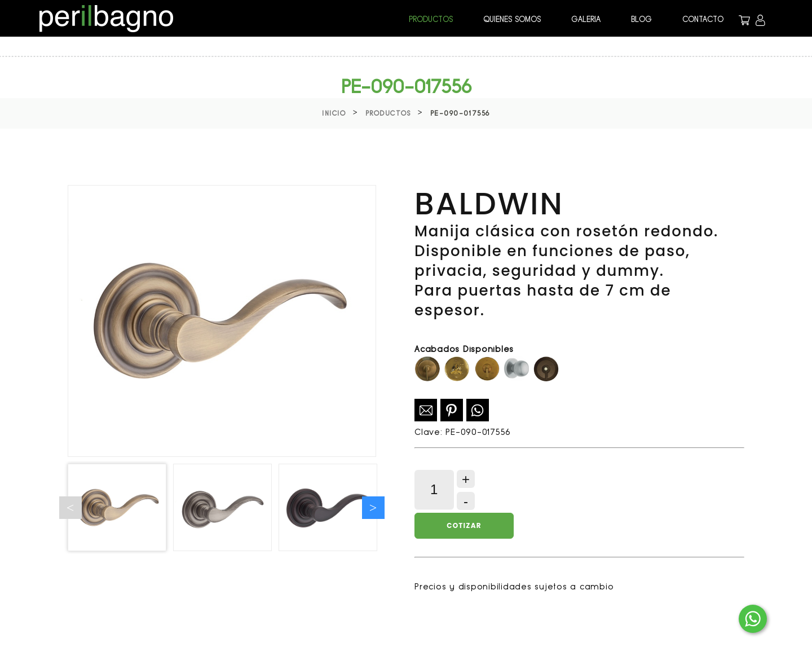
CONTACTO (703, 19)
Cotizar (464, 525)
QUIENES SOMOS (512, 19)
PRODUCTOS (431, 19)
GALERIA (586, 19)
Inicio (334, 113)
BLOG (641, 19)
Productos (388, 113)
